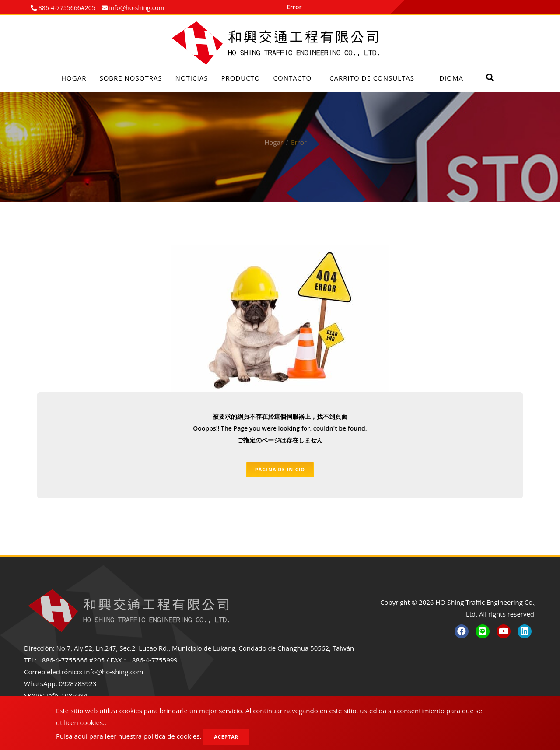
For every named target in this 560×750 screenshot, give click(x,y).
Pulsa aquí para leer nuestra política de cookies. (129, 736)
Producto (240, 78)
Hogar (74, 78)
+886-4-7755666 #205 (71, 660)
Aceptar (226, 737)
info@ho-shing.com (114, 672)
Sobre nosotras (131, 78)
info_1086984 (67, 695)
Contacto (293, 78)
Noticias (192, 78)
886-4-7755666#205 (66, 8)
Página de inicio (280, 469)
